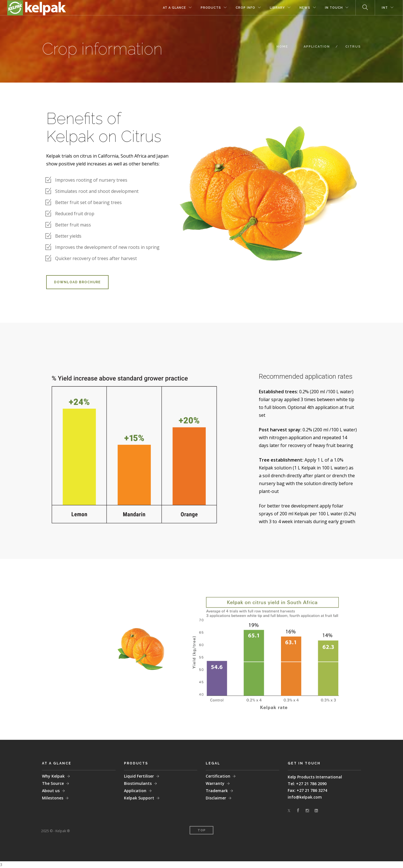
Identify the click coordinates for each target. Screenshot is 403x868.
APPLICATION (317, 47)
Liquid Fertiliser (139, 776)
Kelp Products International (315, 777)
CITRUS (353, 47)
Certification (218, 776)
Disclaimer (216, 798)
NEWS (305, 8)
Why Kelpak (53, 776)
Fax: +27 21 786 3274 (307, 790)
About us (51, 791)
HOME (282, 47)
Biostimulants (138, 783)
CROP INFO (245, 8)
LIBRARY (277, 8)
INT (385, 8)
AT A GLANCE (174, 8)
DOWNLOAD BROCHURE (77, 282)
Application (135, 791)
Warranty (215, 783)
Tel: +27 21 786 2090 (307, 784)
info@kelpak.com (305, 797)
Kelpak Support (139, 798)
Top (202, 830)
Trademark (217, 791)
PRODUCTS (211, 8)
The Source (53, 783)
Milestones (53, 798)
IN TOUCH (334, 8)
